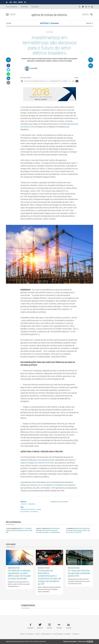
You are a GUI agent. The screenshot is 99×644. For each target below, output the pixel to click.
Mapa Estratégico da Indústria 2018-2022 (37, 463)
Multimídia (24, 7)
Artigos (37, 634)
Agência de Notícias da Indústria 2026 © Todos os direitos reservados (26, 641)
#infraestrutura (24, 509)
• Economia (23, 504)
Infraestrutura (14, 568)
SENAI (20, 2)
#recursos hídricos (25, 512)
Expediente (35, 7)
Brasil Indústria (43, 529)
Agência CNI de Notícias (60, 502)
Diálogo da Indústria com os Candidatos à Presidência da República (48, 485)
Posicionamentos (13, 529)
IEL (25, 2)
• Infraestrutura (31, 504)
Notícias (22, 634)
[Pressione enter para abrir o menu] (7, 15)
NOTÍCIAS (44, 23)
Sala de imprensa (58, 634)
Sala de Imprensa (12, 7)
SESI (15, 2)
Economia (55, 23)
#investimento (32, 509)
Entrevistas (30, 634)
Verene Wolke (34, 68)
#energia (39, 509)
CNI (11, 2)
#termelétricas (34, 512)
